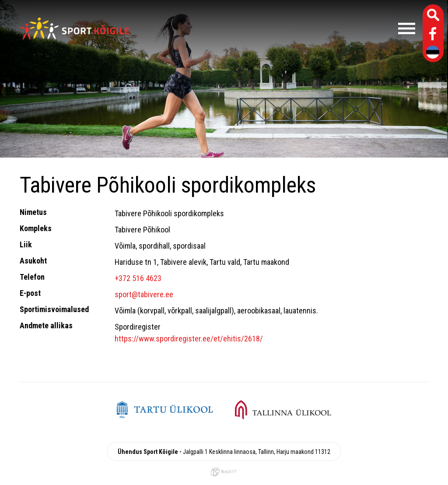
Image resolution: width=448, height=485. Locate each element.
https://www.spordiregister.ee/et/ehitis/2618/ (189, 339)
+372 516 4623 (138, 278)
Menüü (276, 28)
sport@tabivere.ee (144, 294)
